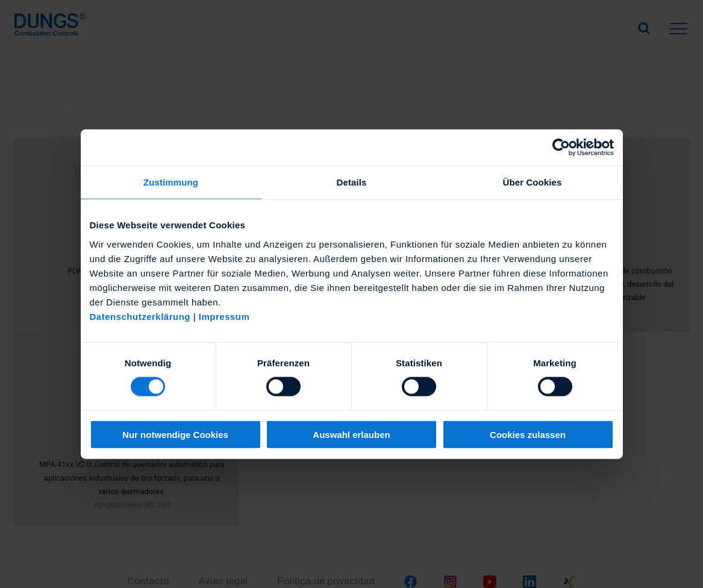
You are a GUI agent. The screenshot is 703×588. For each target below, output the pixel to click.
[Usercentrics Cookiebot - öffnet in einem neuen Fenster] (561, 148)
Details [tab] (352, 182)
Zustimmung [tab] (171, 182)
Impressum (224, 316)
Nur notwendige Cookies (175, 434)
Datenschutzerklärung (140, 316)
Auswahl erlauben (351, 434)
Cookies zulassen (528, 434)
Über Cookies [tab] (533, 182)
